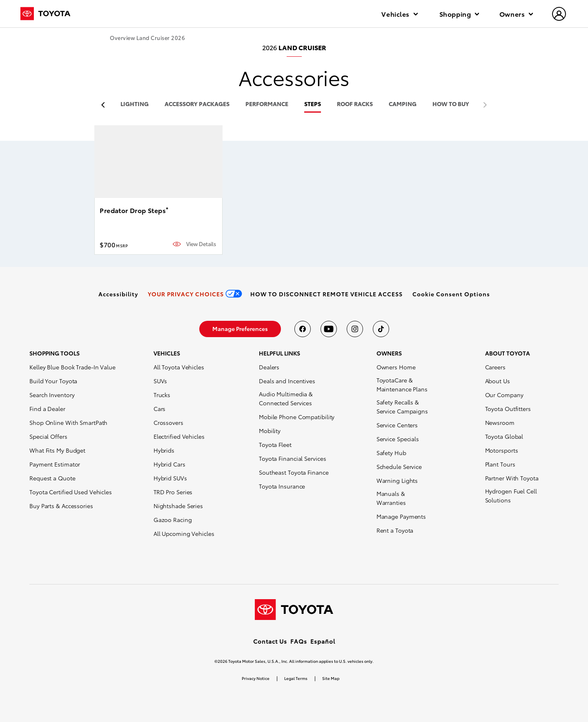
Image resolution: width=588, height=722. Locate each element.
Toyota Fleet (275, 444)
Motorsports (502, 450)
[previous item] (105, 105)
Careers (495, 367)
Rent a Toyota (395, 530)
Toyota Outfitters (508, 409)
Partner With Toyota (512, 478)
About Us (498, 381)
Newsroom (500, 422)
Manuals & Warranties (391, 498)
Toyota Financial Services (293, 458)
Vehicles (399, 14)
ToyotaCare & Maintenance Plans (402, 384)
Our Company (504, 395)
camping (403, 104)
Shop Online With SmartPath (68, 422)
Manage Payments (401, 516)
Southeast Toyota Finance (294, 472)
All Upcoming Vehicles (184, 533)
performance (267, 104)
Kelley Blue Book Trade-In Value (72, 367)
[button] (451, 294)
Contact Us (270, 641)
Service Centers (397, 425)
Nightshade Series (178, 506)
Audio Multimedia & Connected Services (286, 398)
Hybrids (164, 450)
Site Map (331, 678)
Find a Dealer (47, 409)
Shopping (459, 14)
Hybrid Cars (169, 464)
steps (313, 104)
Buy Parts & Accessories (61, 506)
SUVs (160, 381)
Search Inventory (52, 395)
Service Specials (398, 439)
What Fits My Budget (57, 450)
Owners (516, 14)
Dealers (269, 367)
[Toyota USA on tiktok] (381, 329)
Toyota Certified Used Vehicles (71, 492)
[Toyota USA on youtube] (329, 329)
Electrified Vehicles (179, 436)
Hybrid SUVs (170, 478)
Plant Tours (500, 464)
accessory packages (197, 104)
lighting (135, 104)
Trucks (162, 395)
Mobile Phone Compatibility (297, 417)
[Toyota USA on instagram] (355, 329)
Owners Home (396, 367)
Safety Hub (391, 453)
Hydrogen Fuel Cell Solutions (511, 495)
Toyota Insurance (282, 486)
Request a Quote (52, 478)
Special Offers (48, 436)
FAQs (299, 641)
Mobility (270, 431)
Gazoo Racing (173, 520)
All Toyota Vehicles (179, 367)
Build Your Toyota (53, 381)
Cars (160, 409)
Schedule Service (399, 467)
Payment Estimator (55, 464)
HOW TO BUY (451, 104)
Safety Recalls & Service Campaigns (402, 407)
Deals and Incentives (287, 381)
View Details (201, 244)
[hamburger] (559, 15)
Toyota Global (504, 436)
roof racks (355, 104)
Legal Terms (296, 678)
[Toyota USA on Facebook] (303, 329)
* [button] (167, 209)
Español (323, 641)
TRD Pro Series (173, 492)
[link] (118, 294)
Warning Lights (397, 480)
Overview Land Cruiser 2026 (147, 38)
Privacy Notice (256, 678)
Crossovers (168, 422)
